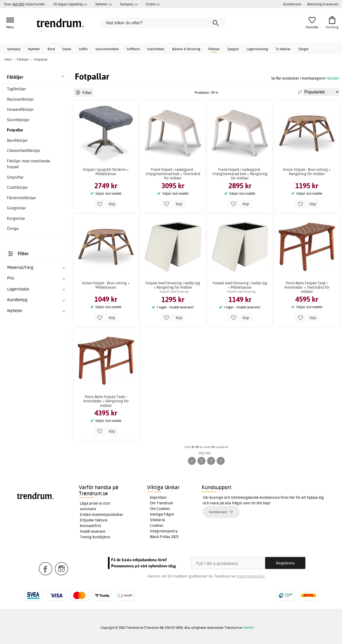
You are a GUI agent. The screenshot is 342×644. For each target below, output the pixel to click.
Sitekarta (158, 520)
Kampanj (14, 49)
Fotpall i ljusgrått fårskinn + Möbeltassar (106, 172)
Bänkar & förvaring (186, 49)
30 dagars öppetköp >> (70, 4)
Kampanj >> (129, 4)
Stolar (67, 49)
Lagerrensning (257, 49)
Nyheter (34, 49)
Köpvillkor (158, 497)
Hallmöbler (156, 49)
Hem (8, 59)
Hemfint (248, 628)
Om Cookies (160, 509)
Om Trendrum (162, 503)
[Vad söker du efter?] (163, 23)
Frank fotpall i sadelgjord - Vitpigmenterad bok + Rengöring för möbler (240, 174)
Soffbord (133, 49)
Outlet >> (153, 4)
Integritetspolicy (164, 531)
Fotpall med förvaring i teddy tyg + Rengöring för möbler (173, 285)
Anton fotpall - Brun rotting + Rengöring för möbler (307, 172)
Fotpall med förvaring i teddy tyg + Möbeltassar (240, 285)
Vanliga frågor (162, 514)
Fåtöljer (214, 49)
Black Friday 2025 (164, 537)
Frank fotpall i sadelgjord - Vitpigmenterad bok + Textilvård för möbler (173, 174)
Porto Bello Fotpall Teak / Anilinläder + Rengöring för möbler (106, 401)
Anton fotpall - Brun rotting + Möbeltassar (106, 285)
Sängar (304, 49)
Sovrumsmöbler (107, 49)
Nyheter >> (104, 4)
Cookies (157, 525)
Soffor (83, 49)
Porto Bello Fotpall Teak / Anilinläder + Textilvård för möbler (307, 287)
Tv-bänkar (283, 49)
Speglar (233, 49)
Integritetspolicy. (251, 576)
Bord (51, 49)
